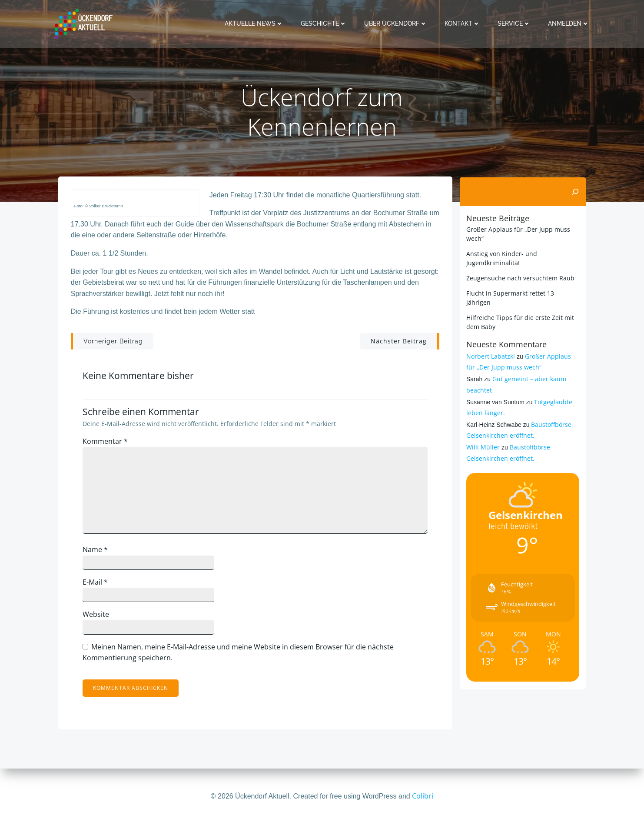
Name (96, 551)
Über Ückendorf (396, 23)
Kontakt (463, 23)
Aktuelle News (254, 23)
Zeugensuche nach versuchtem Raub (520, 278)
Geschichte (324, 23)
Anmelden (569, 23)
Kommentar (106, 443)
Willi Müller (483, 447)
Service (515, 23)
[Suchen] (576, 192)
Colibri (423, 796)
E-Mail (96, 583)
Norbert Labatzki (490, 356)
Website (97, 616)
